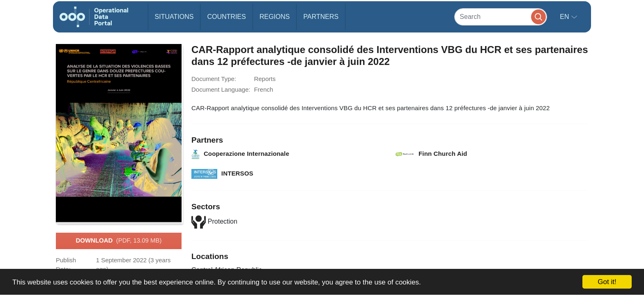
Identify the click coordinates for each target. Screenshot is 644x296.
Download (118, 241)
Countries (226, 17)
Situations (174, 17)
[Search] (501, 17)
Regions (275, 17)
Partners (321, 17)
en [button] (565, 17)
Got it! (607, 282)
